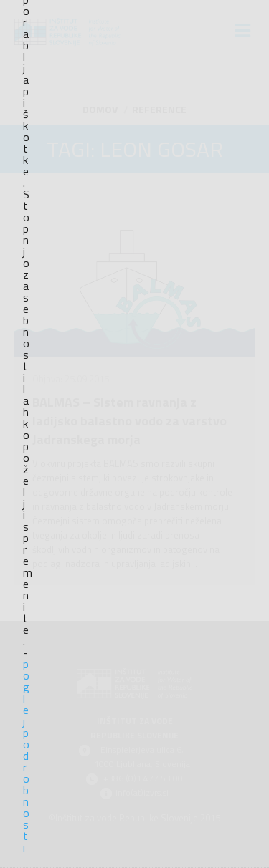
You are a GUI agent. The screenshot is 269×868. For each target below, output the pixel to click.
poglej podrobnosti (26, 756)
